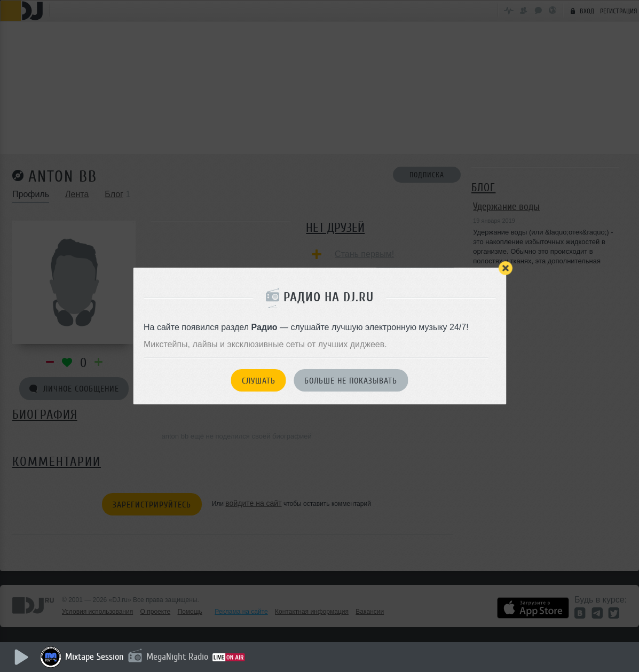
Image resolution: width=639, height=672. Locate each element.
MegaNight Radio (177, 657)
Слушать (259, 381)
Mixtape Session (94, 657)
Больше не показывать (351, 381)
